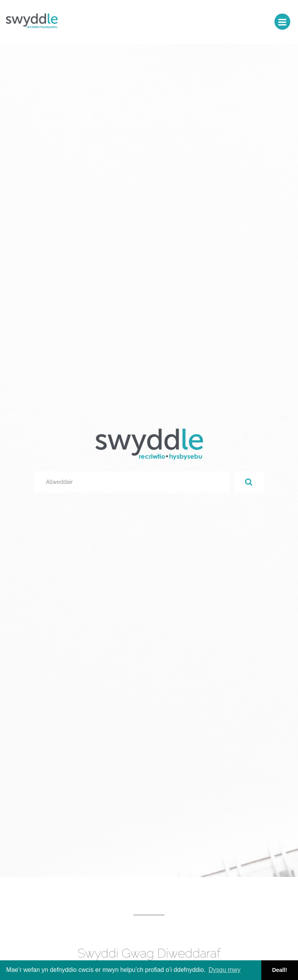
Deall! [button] (280, 970)
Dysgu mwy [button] (224, 970)
